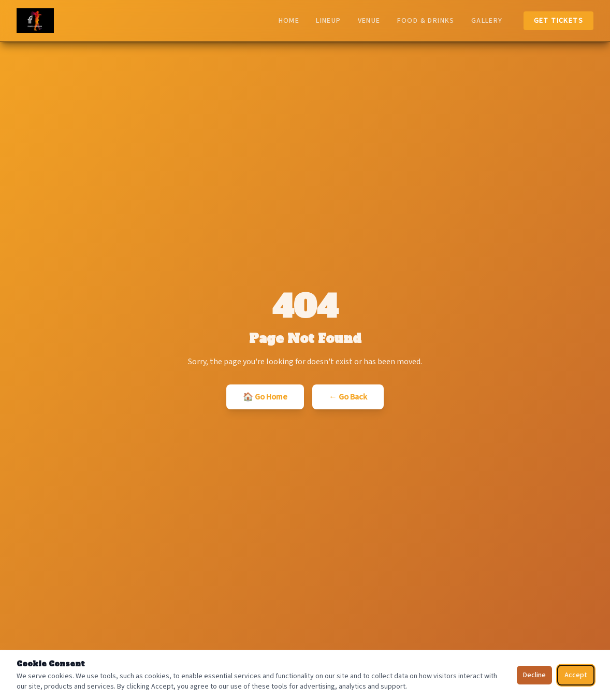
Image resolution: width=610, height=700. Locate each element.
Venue (369, 21)
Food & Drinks (426, 21)
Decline (534, 675)
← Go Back (348, 397)
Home (289, 21)
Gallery (487, 21)
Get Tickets (558, 21)
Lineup (328, 21)
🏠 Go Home (265, 397)
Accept (576, 675)
